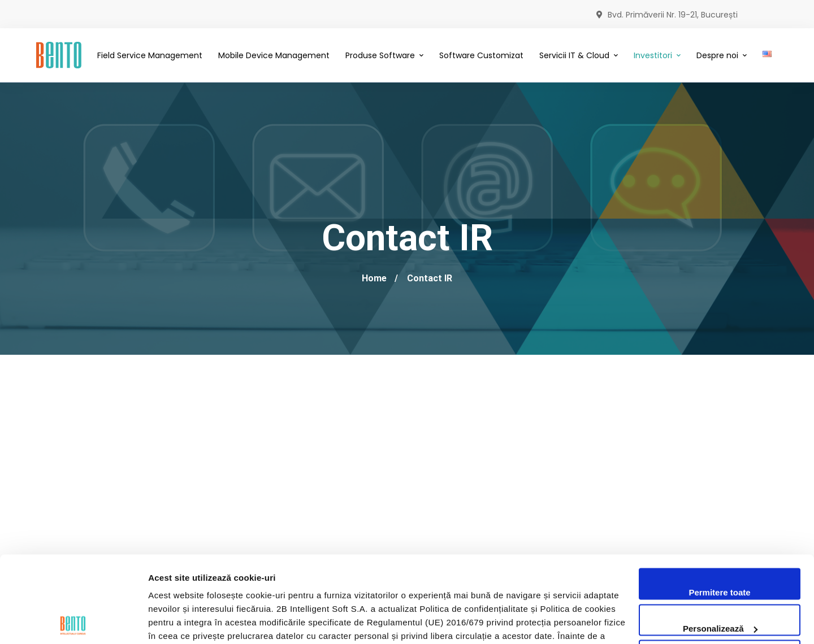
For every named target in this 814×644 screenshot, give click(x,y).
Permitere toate (719, 506)
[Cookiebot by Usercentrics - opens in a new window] (73, 622)
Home (374, 278)
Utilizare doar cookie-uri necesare (720, 578)
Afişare (163, 622)
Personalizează (720, 542)
